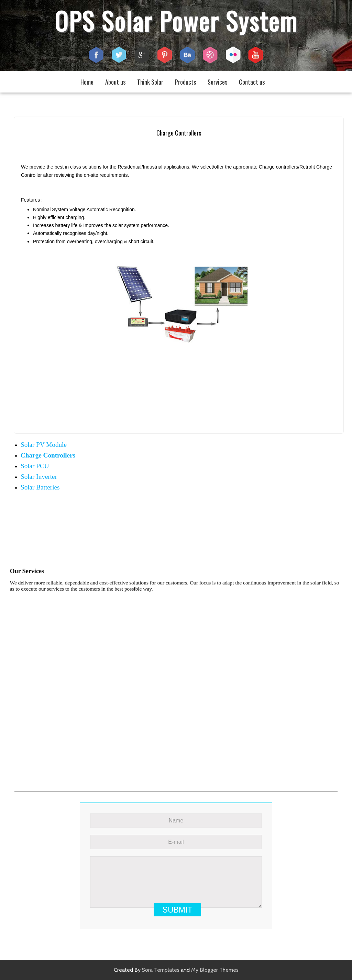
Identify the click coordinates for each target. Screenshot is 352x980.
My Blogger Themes (215, 970)
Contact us (252, 82)
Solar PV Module (44, 445)
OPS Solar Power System (176, 20)
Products (185, 82)
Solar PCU (35, 466)
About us (115, 82)
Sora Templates (161, 970)
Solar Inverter (39, 477)
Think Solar (150, 82)
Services (217, 82)
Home (87, 82)
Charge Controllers (48, 455)
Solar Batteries (40, 487)
